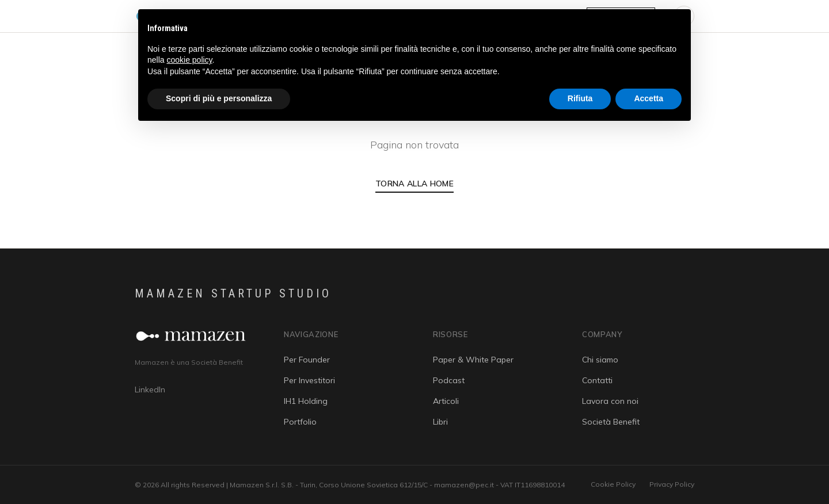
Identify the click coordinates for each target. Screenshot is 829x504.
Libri (440, 422)
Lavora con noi (610, 401)
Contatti (597, 380)
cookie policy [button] (189, 60)
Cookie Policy (613, 484)
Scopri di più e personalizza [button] (219, 98)
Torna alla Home (414, 184)
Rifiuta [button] (580, 98)
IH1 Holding (306, 401)
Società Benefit (611, 422)
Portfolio (300, 422)
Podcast (449, 380)
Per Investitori (309, 380)
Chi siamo (600, 360)
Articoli (446, 401)
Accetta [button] (649, 98)
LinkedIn (150, 390)
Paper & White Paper (473, 360)
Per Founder (307, 360)
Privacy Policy (672, 484)
